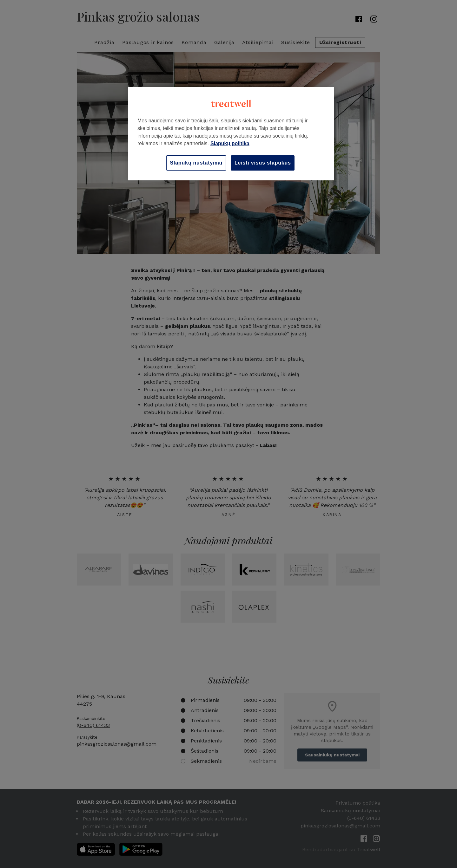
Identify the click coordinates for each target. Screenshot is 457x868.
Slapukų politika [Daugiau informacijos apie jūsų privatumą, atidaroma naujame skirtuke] (230, 143)
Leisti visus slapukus (263, 163)
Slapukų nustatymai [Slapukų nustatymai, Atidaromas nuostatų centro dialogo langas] (196, 163)
